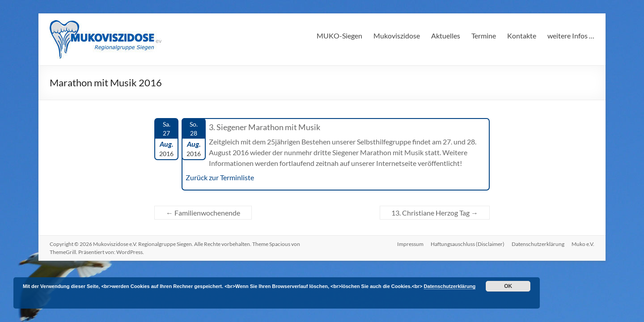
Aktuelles (446, 36)
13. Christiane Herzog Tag (435, 213)
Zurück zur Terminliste (220, 177)
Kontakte (522, 36)
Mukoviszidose (397, 36)
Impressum (410, 244)
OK (508, 286)
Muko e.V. (583, 244)
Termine (484, 36)
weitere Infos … (571, 36)
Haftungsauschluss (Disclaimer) (468, 244)
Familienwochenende (203, 213)
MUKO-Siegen (339, 36)
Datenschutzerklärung (538, 244)
